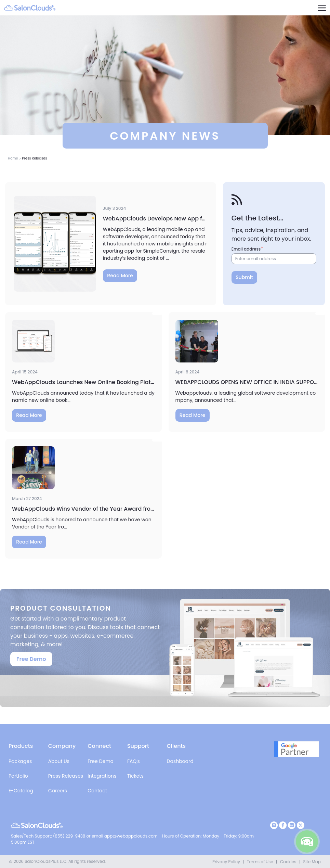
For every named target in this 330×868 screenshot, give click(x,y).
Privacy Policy (226, 862)
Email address (246, 249)
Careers (58, 791)
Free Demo (31, 659)
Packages (20, 761)
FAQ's (134, 761)
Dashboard (180, 761)
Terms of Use (260, 862)
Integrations (102, 776)
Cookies (288, 862)
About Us (59, 761)
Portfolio (18, 776)
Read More (120, 276)
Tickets (135, 776)
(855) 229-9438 (70, 836)
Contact (97, 791)
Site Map (312, 862)
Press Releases (66, 776)
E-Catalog (21, 791)
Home (13, 158)
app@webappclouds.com (131, 836)
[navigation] (322, 8)
